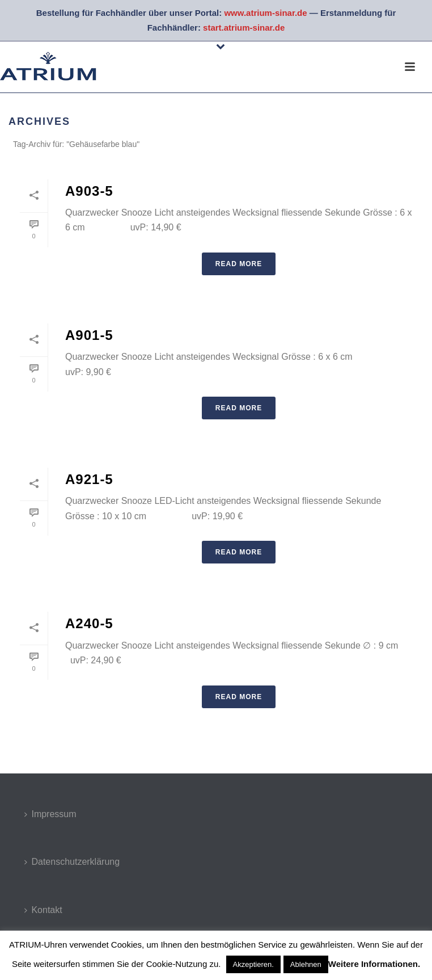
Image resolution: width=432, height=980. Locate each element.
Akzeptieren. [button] (253, 964)
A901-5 (89, 335)
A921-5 (89, 479)
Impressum (50, 814)
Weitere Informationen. (374, 964)
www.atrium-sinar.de (265, 13)
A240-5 (89, 623)
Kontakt (43, 910)
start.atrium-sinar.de (244, 28)
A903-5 (89, 191)
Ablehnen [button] (306, 964)
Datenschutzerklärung (72, 862)
